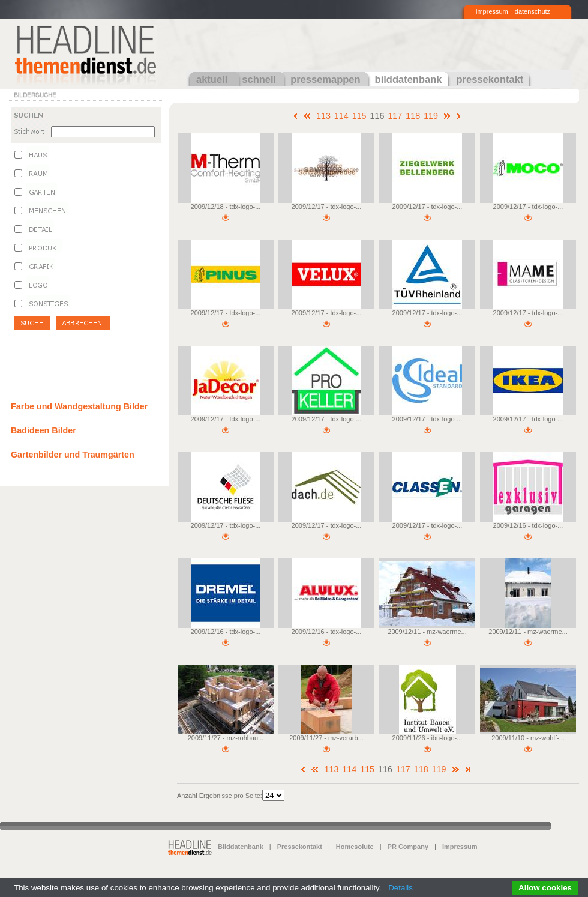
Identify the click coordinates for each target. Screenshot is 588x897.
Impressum (460, 847)
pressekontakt (490, 79)
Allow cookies (545, 888)
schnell (259, 79)
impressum (492, 11)
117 (395, 116)
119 (431, 116)
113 (323, 116)
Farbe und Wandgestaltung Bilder (79, 406)
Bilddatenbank (241, 847)
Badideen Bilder (43, 430)
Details (400, 888)
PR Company (408, 847)
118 (413, 116)
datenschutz (532, 11)
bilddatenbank (409, 79)
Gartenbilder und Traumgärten (73, 455)
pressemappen (325, 79)
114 (341, 116)
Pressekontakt (300, 847)
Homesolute (355, 847)
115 (359, 116)
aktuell (212, 79)
